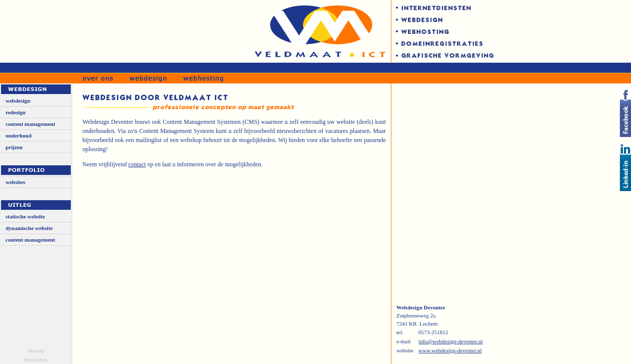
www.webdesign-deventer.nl (450, 350)
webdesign (18, 101)
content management (30, 124)
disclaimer (36, 359)
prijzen (14, 147)
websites (15, 182)
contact (137, 164)
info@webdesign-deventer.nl (451, 341)
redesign (16, 112)
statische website (25, 216)
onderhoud (18, 135)
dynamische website (29, 228)
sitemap (36, 350)
